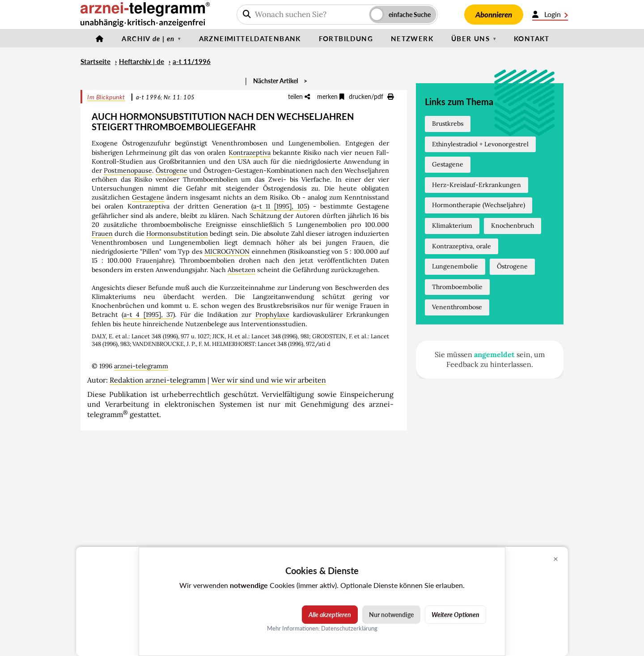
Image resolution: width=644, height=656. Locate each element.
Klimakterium (452, 226)
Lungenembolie (455, 266)
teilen (299, 96)
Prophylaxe (272, 315)
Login (550, 14)
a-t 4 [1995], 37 (148, 315)
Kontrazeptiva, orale (462, 246)
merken (331, 96)
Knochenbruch (513, 226)
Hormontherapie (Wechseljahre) (479, 205)
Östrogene (172, 170)
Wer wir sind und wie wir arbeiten (269, 380)
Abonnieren (494, 15)
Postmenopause (128, 170)
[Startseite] (100, 38)
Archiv (148, 38)
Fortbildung (346, 38)
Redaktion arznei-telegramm (158, 380)
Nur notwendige (391, 615)
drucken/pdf (371, 96)
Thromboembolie (457, 287)
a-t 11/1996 (192, 61)
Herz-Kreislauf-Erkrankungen (477, 185)
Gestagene (148, 197)
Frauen (102, 234)
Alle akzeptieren (330, 615)
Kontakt (532, 38)
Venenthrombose (457, 307)
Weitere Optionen (455, 615)
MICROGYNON (227, 251)
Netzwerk (412, 38)
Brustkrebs (448, 124)
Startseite (95, 61)
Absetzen (241, 270)
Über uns (470, 38)
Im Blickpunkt (106, 97)
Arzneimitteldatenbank (250, 38)
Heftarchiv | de (142, 61)
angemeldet (494, 354)
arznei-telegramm (141, 366)
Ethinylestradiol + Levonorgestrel (480, 144)
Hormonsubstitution (177, 234)
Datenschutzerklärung (349, 628)
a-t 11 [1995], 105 (280, 206)
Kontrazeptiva (250, 153)
